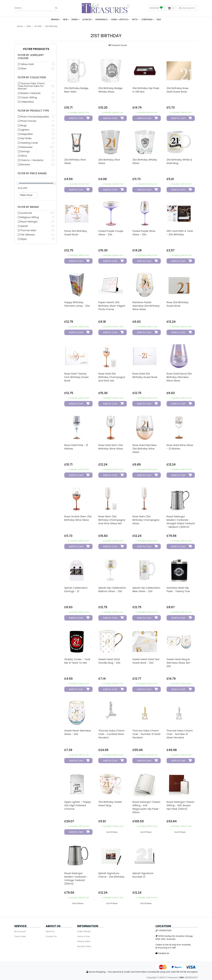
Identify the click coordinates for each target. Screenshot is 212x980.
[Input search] (36, 8)
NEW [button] (65, 19)
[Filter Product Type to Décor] (35, 156)
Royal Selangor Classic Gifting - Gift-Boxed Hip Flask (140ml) (181, 805)
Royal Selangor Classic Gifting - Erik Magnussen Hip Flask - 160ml (146, 807)
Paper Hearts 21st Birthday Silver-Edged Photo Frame (112, 306)
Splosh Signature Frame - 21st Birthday (111, 875)
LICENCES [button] (87, 19)
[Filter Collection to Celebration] (35, 102)
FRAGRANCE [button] (101, 19)
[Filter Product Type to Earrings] (35, 151)
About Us (50, 931)
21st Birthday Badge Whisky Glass (110, 90)
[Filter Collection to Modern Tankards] (35, 93)
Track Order (20, 936)
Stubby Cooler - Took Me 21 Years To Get (77, 661)
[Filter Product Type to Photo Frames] (35, 121)
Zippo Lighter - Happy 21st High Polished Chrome (78, 805)
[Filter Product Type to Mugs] (35, 125)
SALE (159, 19)
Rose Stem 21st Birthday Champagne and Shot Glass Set (112, 520)
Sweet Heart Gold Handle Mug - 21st (109, 661)
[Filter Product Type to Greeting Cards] (35, 143)
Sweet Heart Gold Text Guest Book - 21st (146, 661)
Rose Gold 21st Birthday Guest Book (145, 375)
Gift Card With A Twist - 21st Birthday (180, 233)
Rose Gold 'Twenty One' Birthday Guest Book (76, 377)
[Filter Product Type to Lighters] (35, 130)
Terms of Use (84, 936)
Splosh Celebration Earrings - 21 (76, 589)
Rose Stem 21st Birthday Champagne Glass (146, 520)
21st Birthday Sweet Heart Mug (110, 804)
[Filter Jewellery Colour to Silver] (35, 69)
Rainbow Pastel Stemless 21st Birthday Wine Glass (146, 306)
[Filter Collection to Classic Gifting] (35, 97)
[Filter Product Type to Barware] (35, 164)
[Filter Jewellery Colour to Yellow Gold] (35, 64)
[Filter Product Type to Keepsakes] (35, 134)
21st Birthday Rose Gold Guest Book (178, 90)
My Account (186, 8)
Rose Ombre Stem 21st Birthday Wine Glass (78, 518)
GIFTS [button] (135, 19)
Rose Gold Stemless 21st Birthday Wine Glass (145, 449)
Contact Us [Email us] (162, 953)
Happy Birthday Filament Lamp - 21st (77, 304)
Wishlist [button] (156, 8)
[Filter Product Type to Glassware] (35, 147)
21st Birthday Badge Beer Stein (76, 90)
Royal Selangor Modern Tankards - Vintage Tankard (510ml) (76, 878)
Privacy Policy (84, 941)
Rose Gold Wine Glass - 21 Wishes (180, 447)
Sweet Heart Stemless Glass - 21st (78, 732)
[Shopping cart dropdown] (171, 8)
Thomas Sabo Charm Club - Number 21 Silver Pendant (180, 734)
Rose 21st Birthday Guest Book (178, 304)
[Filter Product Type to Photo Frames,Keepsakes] (35, 117)
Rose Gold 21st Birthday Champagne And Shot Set (112, 377)
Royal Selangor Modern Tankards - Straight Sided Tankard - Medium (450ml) (181, 522)
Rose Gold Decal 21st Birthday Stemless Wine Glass (179, 377)
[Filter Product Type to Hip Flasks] (35, 138)
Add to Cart (78, 118)
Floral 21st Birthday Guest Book (76, 233)
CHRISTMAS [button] (147, 19)
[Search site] (56, 8)
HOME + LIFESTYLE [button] (119, 19)
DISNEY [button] (75, 19)
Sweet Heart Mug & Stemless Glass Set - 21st (179, 663)
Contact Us (51, 936)
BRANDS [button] (55, 19)
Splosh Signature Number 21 (143, 875)
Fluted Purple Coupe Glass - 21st (111, 233)
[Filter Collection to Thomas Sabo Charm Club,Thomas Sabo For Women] (35, 86)
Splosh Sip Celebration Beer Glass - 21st (146, 589)
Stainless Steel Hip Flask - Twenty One (178, 589)
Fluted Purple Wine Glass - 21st (144, 233)
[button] (35, 49)
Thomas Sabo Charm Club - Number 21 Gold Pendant (146, 734)
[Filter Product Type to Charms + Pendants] (35, 160)
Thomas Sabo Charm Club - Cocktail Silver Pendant (112, 734)
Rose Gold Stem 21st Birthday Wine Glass (111, 447)
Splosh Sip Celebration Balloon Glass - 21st (112, 589)
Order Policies (84, 931)
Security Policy (84, 946)
